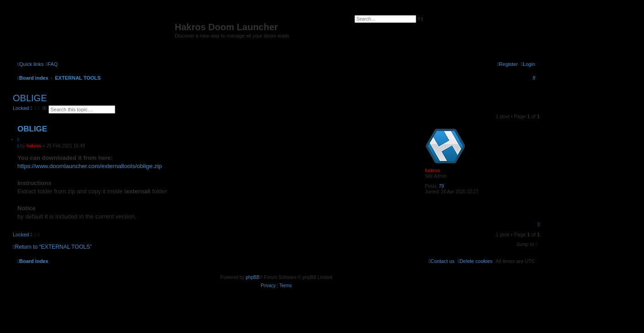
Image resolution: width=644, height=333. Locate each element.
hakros (432, 171)
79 (442, 186)
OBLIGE (30, 98)
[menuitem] (52, 64)
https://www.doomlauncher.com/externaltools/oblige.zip (90, 166)
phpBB (252, 277)
